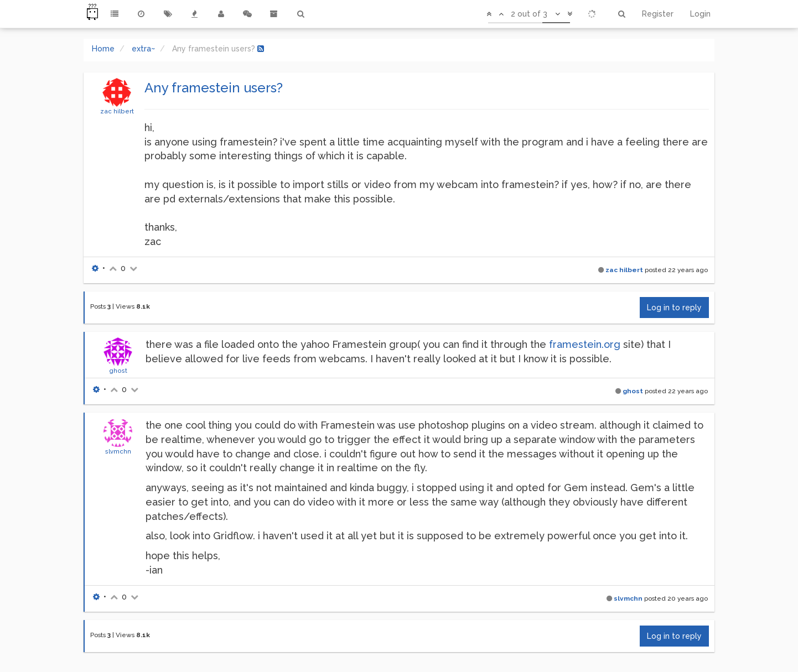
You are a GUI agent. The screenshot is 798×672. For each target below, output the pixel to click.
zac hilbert (117, 111)
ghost (118, 371)
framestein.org (585, 344)
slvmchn (118, 451)
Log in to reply (674, 308)
